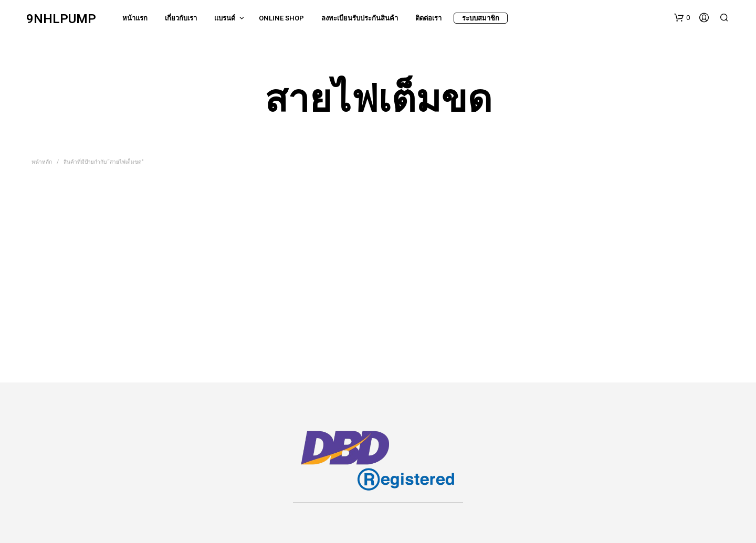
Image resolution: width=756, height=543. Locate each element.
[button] (682, 18)
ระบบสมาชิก (481, 18)
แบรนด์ (225, 18)
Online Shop (281, 18)
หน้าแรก (135, 18)
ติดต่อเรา (428, 18)
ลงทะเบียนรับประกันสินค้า (360, 18)
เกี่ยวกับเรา (181, 18)
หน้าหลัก (42, 162)
